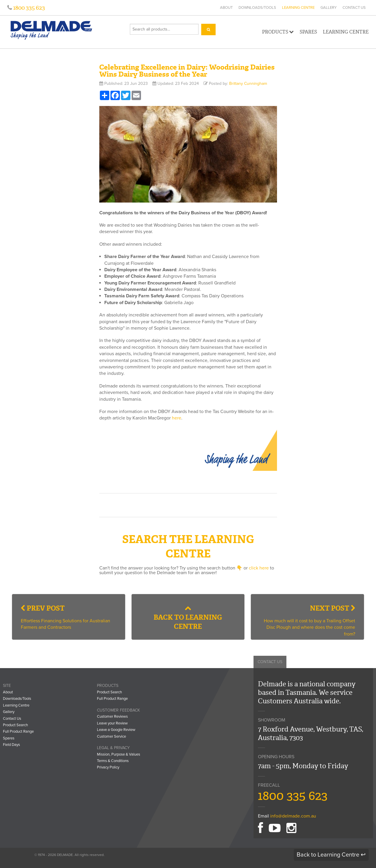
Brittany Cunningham (248, 84)
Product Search (15, 725)
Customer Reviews (112, 717)
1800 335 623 (28, 8)
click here (259, 568)
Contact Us (354, 8)
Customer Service (111, 736)
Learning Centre (298, 8)
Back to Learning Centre (188, 618)
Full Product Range (18, 732)
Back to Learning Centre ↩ (331, 855)
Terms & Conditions (113, 761)
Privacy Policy (108, 767)
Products (278, 32)
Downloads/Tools (257, 8)
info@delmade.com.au (293, 816)
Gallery (329, 8)
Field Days (11, 745)
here (177, 418)
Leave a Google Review (116, 730)
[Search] (208, 30)
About (226, 8)
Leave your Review (112, 723)
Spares (308, 32)
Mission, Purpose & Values (119, 754)
